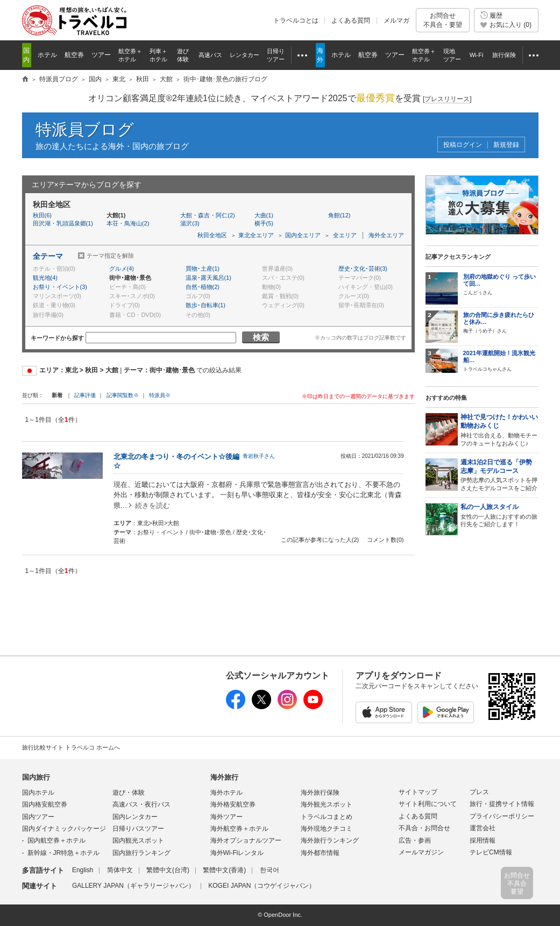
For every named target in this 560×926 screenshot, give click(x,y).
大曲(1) (264, 215)
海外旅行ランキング (330, 840)
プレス (479, 792)
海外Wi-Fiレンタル (237, 853)
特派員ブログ (85, 129)
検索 (261, 337)
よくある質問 (351, 20)
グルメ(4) (122, 268)
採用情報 (483, 840)
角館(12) (339, 215)
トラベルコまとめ (327, 817)
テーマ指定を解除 (110, 256)
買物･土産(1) (203, 268)
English (83, 870)
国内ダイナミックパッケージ (64, 829)
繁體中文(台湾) (168, 870)
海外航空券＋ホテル (239, 829)
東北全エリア (256, 235)
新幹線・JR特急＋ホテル (64, 853)
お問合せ (443, 20)
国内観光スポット (138, 840)
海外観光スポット (327, 804)
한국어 (270, 870)
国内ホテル (38, 793)
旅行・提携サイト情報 (502, 804)
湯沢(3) (190, 223)
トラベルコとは (296, 20)
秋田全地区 (212, 235)
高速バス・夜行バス (141, 804)
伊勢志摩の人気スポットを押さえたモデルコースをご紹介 (499, 475)
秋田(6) (42, 215)
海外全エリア (386, 235)
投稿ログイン (463, 145)
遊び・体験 (129, 793)
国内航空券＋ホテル (56, 840)
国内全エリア (303, 235)
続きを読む (153, 506)
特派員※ (160, 395)
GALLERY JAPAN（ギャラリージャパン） (133, 886)
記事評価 (85, 395)
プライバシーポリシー (502, 816)
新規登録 (506, 145)
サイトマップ (418, 792)
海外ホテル (226, 793)
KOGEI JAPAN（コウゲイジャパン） (262, 886)
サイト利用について (428, 804)
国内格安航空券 (45, 804)
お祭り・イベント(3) (60, 287)
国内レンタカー (135, 817)
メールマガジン (421, 852)
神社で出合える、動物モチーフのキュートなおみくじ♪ (499, 430)
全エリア (345, 235)
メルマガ (396, 20)
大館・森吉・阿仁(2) (207, 215)
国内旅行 (36, 777)
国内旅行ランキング (141, 853)
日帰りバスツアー (138, 829)
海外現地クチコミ (327, 829)
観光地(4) (45, 278)
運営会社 (483, 828)
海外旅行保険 (320, 793)
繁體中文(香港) (224, 870)
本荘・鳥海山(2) (128, 223)
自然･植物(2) (203, 287)
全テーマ (48, 256)
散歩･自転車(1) (205, 305)
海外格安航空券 (233, 804)
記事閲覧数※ (123, 395)
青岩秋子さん (259, 456)
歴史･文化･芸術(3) (363, 268)
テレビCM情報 (491, 852)
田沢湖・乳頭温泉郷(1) (63, 223)
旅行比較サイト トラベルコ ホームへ (71, 747)
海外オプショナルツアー (246, 840)
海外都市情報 (320, 853)
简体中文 (120, 870)
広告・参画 (415, 840)
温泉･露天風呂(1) (208, 278)
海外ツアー (226, 817)
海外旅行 (224, 777)
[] (447, 99)
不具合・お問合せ (424, 828)
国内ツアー (38, 817)
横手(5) (264, 223)
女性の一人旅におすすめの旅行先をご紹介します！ (499, 515)
